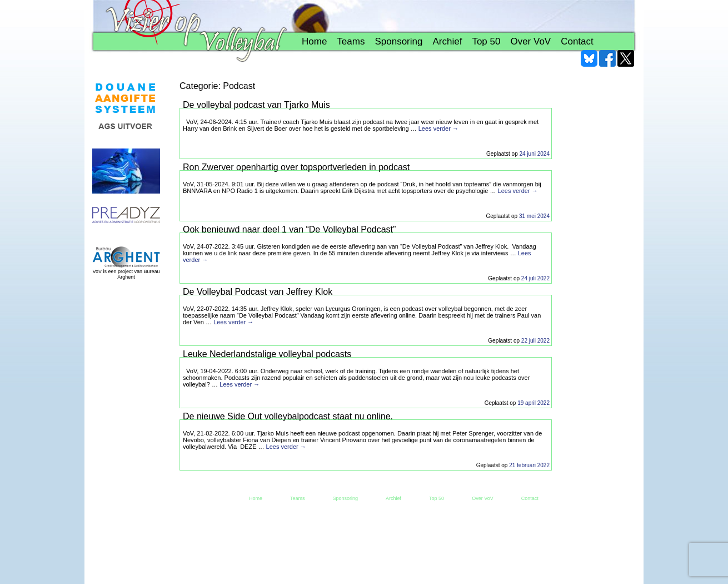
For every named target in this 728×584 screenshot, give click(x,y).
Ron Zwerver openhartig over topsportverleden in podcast (296, 167)
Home (314, 41)
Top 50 (486, 41)
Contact (577, 41)
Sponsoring (398, 41)
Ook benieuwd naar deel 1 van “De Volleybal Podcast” (289, 229)
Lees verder (438, 128)
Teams (351, 41)
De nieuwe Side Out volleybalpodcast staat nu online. (288, 416)
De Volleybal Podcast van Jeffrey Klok (258, 292)
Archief (447, 41)
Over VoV (530, 41)
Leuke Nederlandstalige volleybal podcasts (267, 354)
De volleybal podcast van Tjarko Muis (256, 105)
